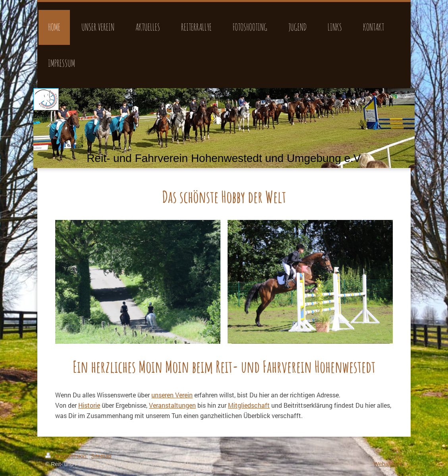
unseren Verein (172, 395)
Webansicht (388, 464)
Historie (89, 405)
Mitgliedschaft (249, 405)
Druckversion (67, 456)
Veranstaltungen (172, 405)
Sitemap (101, 456)
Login (396, 456)
